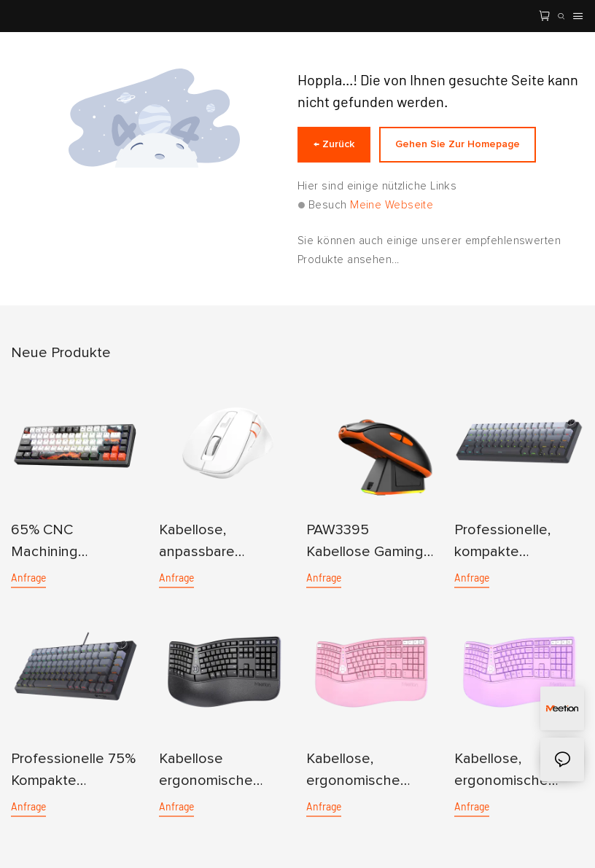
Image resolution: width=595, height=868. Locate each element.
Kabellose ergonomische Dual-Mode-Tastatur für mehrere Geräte (211, 771)
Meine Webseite (392, 205)
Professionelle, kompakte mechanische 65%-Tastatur (517, 543)
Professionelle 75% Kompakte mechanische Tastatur (73, 771)
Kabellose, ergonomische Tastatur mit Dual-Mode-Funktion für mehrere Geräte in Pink (367, 771)
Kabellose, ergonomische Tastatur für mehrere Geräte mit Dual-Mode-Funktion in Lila (518, 771)
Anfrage (28, 578)
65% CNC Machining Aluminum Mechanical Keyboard (48, 543)
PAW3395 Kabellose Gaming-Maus (367, 543)
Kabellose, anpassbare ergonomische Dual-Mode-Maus (216, 543)
